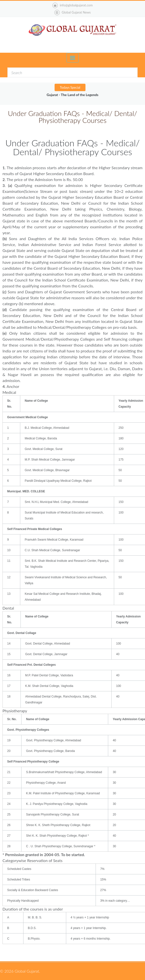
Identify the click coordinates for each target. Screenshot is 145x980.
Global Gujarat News (76, 12)
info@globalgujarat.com (72, 5)
